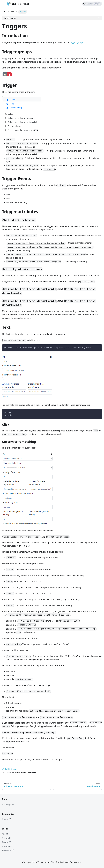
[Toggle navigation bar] (4, 4)
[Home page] (4, 12)
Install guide (8, 805)
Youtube (7, 846)
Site (5, 834)
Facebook (8, 850)
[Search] (92, 4)
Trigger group (76, 42)
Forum (6, 819)
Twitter (7, 842)
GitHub (7, 838)
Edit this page (10, 769)
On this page (10, 18)
